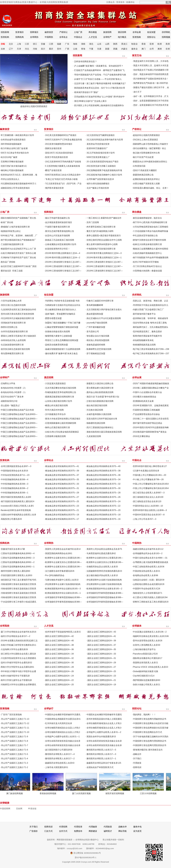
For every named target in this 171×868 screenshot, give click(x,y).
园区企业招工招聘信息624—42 (60, 636)
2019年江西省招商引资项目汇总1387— (63, 262)
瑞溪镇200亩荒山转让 (11, 231)
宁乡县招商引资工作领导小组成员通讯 (19, 602)
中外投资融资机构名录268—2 (15, 488)
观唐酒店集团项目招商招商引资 (60, 397)
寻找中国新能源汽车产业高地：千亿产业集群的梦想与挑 (100, 75)
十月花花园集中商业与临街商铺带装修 (151, 231)
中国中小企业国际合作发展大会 (147, 392)
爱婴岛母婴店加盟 (53, 318)
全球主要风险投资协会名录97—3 (16, 466)
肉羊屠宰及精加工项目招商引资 (101, 227)
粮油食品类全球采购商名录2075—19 (62, 515)
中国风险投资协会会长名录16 (15, 471)
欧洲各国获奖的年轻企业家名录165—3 (63, 589)
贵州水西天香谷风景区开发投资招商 (17, 314)
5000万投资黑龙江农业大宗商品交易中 (63, 175)
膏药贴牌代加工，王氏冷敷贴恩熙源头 (151, 327)
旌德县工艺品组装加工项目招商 (60, 240)
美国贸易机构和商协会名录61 (59, 553)
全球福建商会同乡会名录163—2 (148, 553)
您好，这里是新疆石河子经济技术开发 (151, 106)
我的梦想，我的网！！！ (144, 715)
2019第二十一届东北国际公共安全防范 (151, 419)
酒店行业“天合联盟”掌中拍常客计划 (103, 397)
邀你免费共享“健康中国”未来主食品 (61, 353)
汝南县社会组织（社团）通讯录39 (149, 580)
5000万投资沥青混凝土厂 (98, 157)
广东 (67, 44)
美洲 (168, 44)
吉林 (3, 49)
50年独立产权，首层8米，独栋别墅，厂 (19, 236)
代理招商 (63, 827)
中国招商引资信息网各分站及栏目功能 (151, 723)
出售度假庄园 (139, 166)
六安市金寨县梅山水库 (11, 301)
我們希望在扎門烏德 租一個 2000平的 (151, 84)
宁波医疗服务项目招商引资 (58, 227)
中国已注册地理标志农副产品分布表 (17, 410)
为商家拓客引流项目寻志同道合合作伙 (63, 305)
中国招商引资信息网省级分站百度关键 (151, 728)
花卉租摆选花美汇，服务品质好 (147, 332)
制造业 (134, 44)
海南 (75, 44)
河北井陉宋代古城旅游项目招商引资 (17, 318)
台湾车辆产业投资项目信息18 (100, 179)
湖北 (91, 44)
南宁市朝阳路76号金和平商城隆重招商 (151, 258)
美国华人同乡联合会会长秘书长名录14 (63, 549)
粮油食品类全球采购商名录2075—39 (62, 471)
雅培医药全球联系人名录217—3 (101, 754)
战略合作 (137, 754)
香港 (144, 44)
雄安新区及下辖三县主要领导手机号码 (19, 580)
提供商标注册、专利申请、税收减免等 (151, 318)
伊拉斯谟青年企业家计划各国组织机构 (104, 580)
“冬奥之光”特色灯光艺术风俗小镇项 (61, 179)
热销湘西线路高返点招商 (144, 345)
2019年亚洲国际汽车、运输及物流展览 (151, 405)
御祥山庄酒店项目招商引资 (58, 427)
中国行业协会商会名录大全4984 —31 (150, 558)
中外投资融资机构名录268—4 (15, 479)
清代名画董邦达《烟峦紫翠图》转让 (149, 148)
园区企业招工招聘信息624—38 (60, 645)
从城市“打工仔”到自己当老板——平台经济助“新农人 (98, 79)
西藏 (115, 49)
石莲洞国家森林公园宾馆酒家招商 (61, 423)
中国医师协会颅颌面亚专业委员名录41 (63, 719)
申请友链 (32, 809)
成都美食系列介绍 (9, 401)
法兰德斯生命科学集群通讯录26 (60, 571)
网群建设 (93, 831)
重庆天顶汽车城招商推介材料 (100, 231)
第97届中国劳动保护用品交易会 (148, 423)
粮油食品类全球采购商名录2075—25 (62, 501)
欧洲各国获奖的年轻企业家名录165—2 (104, 589)
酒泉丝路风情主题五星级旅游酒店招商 (104, 432)
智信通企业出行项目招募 (98, 336)
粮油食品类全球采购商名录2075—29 (62, 493)
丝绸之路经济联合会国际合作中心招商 (104, 240)
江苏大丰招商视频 (150, 793)
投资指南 (137, 37)
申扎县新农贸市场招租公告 (145, 236)
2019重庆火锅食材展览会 (145, 397)
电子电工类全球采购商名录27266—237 (151, 353)
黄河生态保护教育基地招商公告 (60, 231)
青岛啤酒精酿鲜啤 (95, 305)
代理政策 (137, 763)
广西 (67, 49)
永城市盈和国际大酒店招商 (99, 414)
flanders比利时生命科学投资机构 (16, 510)
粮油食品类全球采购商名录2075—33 (62, 484)
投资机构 (5, 37)
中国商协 (49, 37)
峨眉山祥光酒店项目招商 (56, 405)
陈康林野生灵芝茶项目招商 (99, 349)
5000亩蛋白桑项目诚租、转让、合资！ (151, 188)
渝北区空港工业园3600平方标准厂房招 (19, 266)
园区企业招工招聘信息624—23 (102, 676)
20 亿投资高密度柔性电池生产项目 (103, 162)
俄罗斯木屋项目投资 (54, 188)
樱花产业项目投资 (53, 170)
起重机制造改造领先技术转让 (146, 179)
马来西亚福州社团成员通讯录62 (101, 553)
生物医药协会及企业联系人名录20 (102, 567)
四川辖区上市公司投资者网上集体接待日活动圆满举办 (99, 105)
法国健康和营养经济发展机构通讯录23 (104, 571)
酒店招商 (122, 32)
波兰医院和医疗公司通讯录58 (59, 750)
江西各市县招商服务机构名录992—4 (18, 553)
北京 (11, 44)
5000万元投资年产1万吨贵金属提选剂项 (64, 140)
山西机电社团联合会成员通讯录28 (149, 584)
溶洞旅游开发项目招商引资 (13, 323)
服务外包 (137, 827)
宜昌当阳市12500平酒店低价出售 (102, 419)
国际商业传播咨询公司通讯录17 (148, 658)
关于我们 (137, 759)
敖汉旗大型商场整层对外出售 (146, 153)
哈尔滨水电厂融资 (9, 157)
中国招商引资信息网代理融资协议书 (150, 719)
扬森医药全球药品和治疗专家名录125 (104, 763)
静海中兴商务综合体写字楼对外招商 (149, 240)
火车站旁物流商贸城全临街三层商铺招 (151, 227)
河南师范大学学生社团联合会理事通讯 (18, 685)
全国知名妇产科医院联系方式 (100, 767)
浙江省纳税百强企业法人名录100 (148, 497)
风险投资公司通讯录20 (11, 519)
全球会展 (137, 32)
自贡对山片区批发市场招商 (58, 236)
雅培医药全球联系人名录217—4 (60, 754)
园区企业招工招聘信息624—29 (102, 663)
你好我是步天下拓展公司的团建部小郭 (151, 71)
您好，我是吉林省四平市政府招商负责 (151, 75)
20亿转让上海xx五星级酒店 (145, 140)
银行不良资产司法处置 (143, 157)
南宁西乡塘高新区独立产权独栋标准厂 (18, 240)
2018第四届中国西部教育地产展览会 (150, 432)
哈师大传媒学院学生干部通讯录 (15, 676)
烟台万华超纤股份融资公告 (58, 218)
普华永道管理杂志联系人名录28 (148, 641)
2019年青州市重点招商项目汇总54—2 (63, 258)
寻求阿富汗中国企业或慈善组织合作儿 (151, 305)
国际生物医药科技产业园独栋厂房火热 (18, 218)
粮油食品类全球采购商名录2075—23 (62, 506)
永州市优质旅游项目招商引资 (14, 332)
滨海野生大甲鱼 (8, 384)
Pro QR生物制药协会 (55, 575)
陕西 (115, 44)
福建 (59, 44)
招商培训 (137, 767)
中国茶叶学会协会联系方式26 (147, 589)
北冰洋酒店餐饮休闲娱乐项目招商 (61, 388)
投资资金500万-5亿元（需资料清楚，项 (19, 175)
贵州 (59, 49)
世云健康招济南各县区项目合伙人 (61, 310)
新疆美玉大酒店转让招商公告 (100, 384)
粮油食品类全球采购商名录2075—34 (103, 479)
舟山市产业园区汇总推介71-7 (15, 745)
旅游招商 (107, 32)
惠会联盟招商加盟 (95, 314)
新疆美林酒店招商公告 (143, 175)
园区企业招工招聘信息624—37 (102, 645)
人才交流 (93, 37)
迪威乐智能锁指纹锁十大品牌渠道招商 (63, 349)
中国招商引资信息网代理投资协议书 (150, 745)
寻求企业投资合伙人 (10, 179)
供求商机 (166, 32)
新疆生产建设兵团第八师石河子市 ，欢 (151, 88)
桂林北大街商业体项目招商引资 (147, 244)
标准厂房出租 (7, 222)
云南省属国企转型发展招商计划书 (61, 244)
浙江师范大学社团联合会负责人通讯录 (18, 654)
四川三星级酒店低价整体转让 (100, 427)
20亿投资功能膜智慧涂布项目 (59, 144)
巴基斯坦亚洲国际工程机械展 (146, 410)
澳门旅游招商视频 (16, 793)
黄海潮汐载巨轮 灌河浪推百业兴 (148, 750)
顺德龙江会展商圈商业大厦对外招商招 (151, 249)
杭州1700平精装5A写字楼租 (146, 262)
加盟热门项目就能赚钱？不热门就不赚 (63, 323)
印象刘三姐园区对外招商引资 (100, 301)
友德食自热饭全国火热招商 (58, 332)
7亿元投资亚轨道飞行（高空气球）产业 (63, 184)
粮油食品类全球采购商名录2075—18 (103, 515)
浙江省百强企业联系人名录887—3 (149, 493)
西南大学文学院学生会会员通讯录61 (17, 667)
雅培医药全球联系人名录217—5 (101, 750)
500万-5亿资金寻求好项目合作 (15, 153)
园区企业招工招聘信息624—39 (102, 641)
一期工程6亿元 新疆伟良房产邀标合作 (104, 218)
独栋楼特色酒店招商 (96, 423)
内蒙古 (124, 49)
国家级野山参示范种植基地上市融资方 (151, 144)
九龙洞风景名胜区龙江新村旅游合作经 (19, 310)
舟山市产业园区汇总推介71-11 (15, 728)
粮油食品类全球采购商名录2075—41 (62, 466)
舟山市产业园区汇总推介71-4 (15, 759)
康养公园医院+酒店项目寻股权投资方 (104, 236)
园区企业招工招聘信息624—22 (60, 680)
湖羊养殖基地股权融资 (11, 144)
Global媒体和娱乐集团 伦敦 (146, 671)
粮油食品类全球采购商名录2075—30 (103, 488)
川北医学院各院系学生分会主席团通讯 (18, 658)
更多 (124, 56)
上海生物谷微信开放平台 (144, 649)
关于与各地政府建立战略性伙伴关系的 (151, 737)
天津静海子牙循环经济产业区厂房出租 (18, 258)
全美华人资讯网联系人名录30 (147, 645)
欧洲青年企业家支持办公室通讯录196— (63, 558)
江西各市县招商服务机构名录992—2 (18, 562)
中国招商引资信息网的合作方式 (148, 732)
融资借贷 (49, 32)
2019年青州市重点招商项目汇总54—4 (63, 253)
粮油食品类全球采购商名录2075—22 (103, 506)
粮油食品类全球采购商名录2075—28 (103, 493)
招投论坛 (151, 37)
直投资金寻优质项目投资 (98, 144)
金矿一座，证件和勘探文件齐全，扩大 (151, 97)
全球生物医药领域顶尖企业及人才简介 (104, 723)
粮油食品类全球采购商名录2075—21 (62, 510)
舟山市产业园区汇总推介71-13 (15, 719)
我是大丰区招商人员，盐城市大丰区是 (151, 66)
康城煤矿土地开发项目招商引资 (15, 227)
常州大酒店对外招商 (54, 410)
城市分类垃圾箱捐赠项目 (98, 184)
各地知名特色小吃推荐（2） (14, 388)
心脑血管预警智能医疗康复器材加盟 (62, 327)
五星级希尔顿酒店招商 (55, 436)
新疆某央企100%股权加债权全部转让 (150, 162)
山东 (99, 44)
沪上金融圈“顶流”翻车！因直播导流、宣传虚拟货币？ (99, 66)
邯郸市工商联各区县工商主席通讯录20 (151, 602)
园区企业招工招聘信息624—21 (102, 680)
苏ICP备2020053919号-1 (86, 857)
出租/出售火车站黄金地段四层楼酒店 (62, 432)
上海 (19, 44)
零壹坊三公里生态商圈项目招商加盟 (62, 340)
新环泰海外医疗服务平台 (144, 314)
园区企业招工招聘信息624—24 (60, 676)
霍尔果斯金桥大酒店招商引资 (100, 388)
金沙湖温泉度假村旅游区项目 (59, 222)
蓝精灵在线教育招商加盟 (56, 345)
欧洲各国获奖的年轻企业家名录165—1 (63, 593)
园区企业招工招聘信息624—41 (102, 636)
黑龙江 (124, 44)
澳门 (144, 49)
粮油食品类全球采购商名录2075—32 (103, 484)
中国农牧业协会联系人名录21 (147, 571)
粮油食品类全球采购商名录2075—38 (103, 471)
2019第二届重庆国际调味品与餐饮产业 (151, 388)
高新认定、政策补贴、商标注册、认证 (151, 301)
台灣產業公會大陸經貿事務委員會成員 (151, 562)
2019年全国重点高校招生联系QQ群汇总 (19, 641)
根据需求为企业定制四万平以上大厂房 (18, 249)
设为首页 (137, 831)
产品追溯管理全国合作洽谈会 (146, 414)
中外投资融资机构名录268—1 (15, 493)
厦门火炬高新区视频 (83, 793)
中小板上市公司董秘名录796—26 (148, 479)
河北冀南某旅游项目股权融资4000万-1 (19, 184)
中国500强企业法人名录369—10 (148, 506)
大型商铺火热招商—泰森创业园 (147, 271)
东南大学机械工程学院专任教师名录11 (19, 645)
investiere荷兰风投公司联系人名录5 (17, 506)
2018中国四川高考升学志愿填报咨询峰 (151, 427)
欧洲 (160, 44)
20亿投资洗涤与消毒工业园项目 (101, 166)
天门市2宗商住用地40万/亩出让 (147, 266)
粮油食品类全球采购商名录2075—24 (103, 501)
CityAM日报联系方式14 (144, 676)
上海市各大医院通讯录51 (57, 767)
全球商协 (34, 37)
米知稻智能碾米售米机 (143, 340)
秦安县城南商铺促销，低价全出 (147, 218)
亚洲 (152, 44)
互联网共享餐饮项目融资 (12, 162)
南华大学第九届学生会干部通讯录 (16, 680)
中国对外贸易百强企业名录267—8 (149, 515)
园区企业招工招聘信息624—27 (102, 667)
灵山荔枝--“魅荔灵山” (10, 405)
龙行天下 (137, 93)
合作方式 (63, 831)
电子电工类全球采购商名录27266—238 (151, 349)
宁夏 (91, 49)
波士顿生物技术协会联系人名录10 (102, 575)
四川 (43, 49)
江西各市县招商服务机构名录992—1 (18, 567)
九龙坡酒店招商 (94, 436)
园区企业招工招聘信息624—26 (60, 671)
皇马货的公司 (93, 332)
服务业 (134, 49)
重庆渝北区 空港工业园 (12, 271)
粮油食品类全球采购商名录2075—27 (62, 497)
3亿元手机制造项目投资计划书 (101, 153)
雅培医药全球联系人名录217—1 (101, 759)
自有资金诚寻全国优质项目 (13, 140)
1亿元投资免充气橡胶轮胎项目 (101, 135)
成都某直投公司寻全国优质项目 (15, 188)
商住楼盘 (93, 32)
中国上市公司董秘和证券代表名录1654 (151, 484)
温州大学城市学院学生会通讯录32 (16, 663)
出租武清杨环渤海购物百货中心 (147, 253)
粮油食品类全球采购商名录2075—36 (103, 475)
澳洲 (160, 49)
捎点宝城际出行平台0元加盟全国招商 (104, 318)
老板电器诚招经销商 (96, 345)
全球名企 (63, 37)
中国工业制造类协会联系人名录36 (149, 567)
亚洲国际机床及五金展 (143, 401)
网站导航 (123, 831)
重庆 (51, 49)
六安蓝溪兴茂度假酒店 (55, 384)
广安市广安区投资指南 (11, 715)
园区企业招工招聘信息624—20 (60, 685)
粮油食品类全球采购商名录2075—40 (103, 466)
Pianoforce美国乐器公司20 (145, 654)
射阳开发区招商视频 (116, 793)
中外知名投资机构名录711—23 (15, 475)
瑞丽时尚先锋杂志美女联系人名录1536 (151, 636)
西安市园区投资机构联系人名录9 (16, 497)
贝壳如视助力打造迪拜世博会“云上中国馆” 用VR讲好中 (99, 97)
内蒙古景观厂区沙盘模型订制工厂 (148, 310)
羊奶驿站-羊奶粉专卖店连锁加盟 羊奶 (62, 301)
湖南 (83, 44)
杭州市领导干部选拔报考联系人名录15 (63, 632)
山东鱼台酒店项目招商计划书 (59, 401)
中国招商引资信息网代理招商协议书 (150, 741)
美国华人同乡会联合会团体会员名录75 (104, 549)
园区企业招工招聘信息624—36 (60, 649)
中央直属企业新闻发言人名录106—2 (150, 632)
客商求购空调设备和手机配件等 (147, 336)
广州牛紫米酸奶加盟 (96, 327)
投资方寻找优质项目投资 (56, 157)
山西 (107, 44)
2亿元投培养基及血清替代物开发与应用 (105, 140)
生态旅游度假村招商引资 (12, 345)
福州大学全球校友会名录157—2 (16, 636)
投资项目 (20, 32)
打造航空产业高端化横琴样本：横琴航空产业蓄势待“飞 (99, 70)
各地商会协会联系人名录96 (145, 575)
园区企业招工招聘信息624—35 (102, 649)
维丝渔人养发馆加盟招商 (98, 340)
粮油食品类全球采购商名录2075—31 (62, 488)
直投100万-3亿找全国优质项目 (59, 153)
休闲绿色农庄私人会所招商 (13, 340)
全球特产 (107, 37)
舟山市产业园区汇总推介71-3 (15, 763)
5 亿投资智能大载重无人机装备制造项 (63, 166)
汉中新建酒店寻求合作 (55, 414)
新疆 (107, 49)
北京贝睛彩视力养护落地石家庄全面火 (104, 310)
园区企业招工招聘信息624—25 (102, 671)
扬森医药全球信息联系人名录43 (60, 763)
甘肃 (99, 49)
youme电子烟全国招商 (97, 323)
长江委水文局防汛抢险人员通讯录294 (150, 597)
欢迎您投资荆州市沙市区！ (58, 249)
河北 (27, 49)
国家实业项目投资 (53, 148)
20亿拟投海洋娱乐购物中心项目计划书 (104, 175)
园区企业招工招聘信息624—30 (60, 663)
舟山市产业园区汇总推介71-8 (15, 741)
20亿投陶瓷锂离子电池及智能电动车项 (104, 170)
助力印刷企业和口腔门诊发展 (14, 148)
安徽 (43, 44)
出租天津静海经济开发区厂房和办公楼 (18, 253)
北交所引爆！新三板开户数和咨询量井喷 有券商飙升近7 (100, 83)
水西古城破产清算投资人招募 (146, 184)
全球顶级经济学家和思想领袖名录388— (105, 593)
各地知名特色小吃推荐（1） (14, 392)
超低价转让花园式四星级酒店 (34, 106)
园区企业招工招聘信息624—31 (102, 658)
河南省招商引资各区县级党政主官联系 (19, 584)
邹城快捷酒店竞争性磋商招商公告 (61, 392)
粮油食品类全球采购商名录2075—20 (103, 510)
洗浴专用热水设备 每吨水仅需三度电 (150, 323)
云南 (75, 49)
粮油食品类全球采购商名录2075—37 (62, 475)
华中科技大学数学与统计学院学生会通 (18, 671)
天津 (19, 49)
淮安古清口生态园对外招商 (13, 305)
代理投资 (78, 827)
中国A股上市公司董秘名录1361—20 (149, 475)
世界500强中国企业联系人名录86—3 (150, 510)
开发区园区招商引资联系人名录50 (17, 575)
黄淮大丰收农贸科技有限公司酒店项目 (63, 419)
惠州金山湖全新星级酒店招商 (100, 392)
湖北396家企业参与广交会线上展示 (90, 101)
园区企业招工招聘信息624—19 (102, 685)
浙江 (35, 44)
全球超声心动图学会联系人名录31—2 (104, 732)
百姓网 (19, 809)
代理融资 (93, 827)
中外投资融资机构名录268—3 (15, 484)
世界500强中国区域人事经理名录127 (150, 466)
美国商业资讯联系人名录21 (145, 663)
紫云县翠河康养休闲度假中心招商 (102, 244)
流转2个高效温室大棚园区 (145, 170)
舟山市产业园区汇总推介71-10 (15, 732)
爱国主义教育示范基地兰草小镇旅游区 (19, 336)
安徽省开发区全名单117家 (13, 549)
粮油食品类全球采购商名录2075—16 (103, 519)
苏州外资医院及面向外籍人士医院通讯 (104, 719)
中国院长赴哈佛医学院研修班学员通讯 (63, 715)
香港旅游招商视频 (49, 793)
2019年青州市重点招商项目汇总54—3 (104, 253)
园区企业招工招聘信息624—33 (102, 654)
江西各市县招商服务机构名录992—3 (18, 558)
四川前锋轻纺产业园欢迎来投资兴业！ (151, 79)
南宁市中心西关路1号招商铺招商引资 (150, 222)
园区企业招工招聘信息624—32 (60, 658)
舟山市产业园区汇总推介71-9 (15, 737)
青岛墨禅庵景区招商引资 (12, 353)
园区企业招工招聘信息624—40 (60, 641)
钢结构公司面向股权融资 (12, 170)
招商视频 (166, 37)
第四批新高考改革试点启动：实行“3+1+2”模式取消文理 (99, 88)
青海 (83, 49)
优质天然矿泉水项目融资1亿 (14, 166)
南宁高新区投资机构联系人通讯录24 (18, 501)
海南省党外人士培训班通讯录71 (148, 593)
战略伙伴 (123, 827)
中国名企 (78, 37)
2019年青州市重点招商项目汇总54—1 (104, 258)
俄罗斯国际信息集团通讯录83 (147, 680)
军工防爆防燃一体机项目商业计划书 (17, 135)
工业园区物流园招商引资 (12, 244)
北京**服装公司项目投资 (98, 188)
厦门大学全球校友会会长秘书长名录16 (19, 632)
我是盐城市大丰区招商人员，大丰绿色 (151, 62)
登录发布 (120, 2)
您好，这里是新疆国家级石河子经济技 (151, 101)
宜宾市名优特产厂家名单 (12, 397)
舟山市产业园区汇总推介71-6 (15, 750)
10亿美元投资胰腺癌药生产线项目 (61, 135)
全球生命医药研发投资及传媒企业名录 (63, 741)
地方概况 (122, 37)
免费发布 (78, 831)
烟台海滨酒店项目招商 (97, 405)
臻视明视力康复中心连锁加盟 (59, 336)
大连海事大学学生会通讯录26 (14, 649)
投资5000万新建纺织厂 (97, 148)
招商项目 (34, 32)
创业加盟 (151, 32)
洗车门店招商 (93, 222)
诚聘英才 (108, 831)
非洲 (168, 49)
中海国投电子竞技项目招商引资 (101, 249)
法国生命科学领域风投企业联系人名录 (19, 515)
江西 (51, 44)
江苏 (27, 44)
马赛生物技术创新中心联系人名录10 (62, 580)
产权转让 (63, 32)
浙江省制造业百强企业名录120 (147, 501)
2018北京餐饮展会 (141, 436)
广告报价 (34, 831)
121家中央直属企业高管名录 (146, 471)
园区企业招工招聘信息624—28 (60, 667)
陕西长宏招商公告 (9, 327)
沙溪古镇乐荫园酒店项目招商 (100, 401)
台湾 (152, 49)
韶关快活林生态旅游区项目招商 (15, 349)
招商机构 (20, 37)
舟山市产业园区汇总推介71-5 (15, 754)
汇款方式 (48, 831)
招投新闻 (5, 32)
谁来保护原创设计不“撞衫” (86, 92)
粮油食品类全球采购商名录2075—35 (62, 479)
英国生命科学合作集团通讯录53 (101, 737)
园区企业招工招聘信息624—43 (102, 632)
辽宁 (11, 49)
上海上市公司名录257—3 (145, 519)
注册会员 (110, 2)
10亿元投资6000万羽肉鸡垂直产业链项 (63, 162)
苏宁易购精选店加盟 (96, 353)
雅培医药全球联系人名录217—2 (60, 759)
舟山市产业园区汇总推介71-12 (15, 723)
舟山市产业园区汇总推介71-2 (15, 767)
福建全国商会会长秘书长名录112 (148, 549)
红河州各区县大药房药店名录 (59, 723)
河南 (35, 49)
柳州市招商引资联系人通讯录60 (16, 571)
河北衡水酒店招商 (95, 410)
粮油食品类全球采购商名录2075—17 (62, 519)
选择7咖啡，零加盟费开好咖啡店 (60, 314)
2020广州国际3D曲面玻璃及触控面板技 (151, 384)
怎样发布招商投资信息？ (85, 61)
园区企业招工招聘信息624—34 (60, 654)
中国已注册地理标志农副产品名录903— (19, 414)
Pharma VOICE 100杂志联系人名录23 (150, 667)
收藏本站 (130, 2)
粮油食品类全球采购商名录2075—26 (103, 497)
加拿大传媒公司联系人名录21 (147, 685)
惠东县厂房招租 (8, 262)
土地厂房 (78, 32)
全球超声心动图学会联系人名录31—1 (62, 737)
